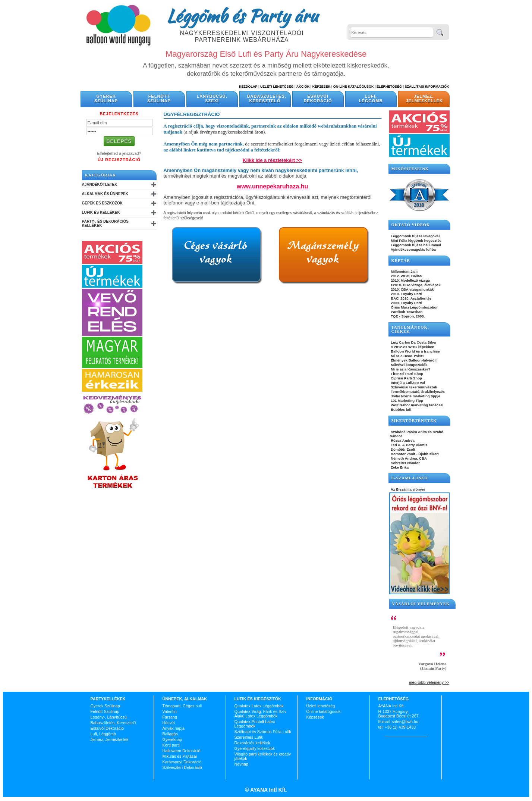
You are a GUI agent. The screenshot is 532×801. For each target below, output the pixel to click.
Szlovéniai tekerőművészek (414, 387)
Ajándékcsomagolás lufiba (413, 249)
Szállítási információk (427, 87)
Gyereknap (172, 739)
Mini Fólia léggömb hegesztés (416, 240)
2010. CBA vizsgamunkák (412, 289)
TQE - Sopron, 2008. (407, 316)
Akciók (303, 87)
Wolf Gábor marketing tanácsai (417, 405)
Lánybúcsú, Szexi (212, 98)
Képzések (322, 87)
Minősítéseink (410, 169)
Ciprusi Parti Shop (406, 378)
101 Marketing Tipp (407, 400)
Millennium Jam (404, 271)
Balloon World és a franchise (415, 351)
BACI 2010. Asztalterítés (411, 298)
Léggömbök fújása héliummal (416, 245)
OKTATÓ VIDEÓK (411, 225)
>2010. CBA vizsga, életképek (415, 285)
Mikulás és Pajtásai (180, 756)
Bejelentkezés (119, 114)
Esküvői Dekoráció (318, 98)
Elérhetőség (389, 87)
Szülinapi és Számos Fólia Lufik (263, 732)
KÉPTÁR (401, 261)
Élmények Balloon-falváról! (413, 360)
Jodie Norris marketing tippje (415, 396)
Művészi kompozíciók (409, 365)
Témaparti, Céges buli (182, 706)
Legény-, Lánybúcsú (109, 717)
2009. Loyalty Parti (406, 303)
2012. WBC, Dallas (406, 276)
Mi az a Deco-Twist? (407, 356)
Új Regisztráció (119, 160)
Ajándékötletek (100, 184)
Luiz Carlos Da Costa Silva (413, 342)
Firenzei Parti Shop (407, 374)
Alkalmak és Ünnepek (105, 194)
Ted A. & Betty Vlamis (409, 445)
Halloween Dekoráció (182, 751)
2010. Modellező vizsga (410, 280)
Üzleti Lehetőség (277, 87)
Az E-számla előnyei (407, 489)
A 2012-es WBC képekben (412, 347)
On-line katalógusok (354, 87)
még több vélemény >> (429, 683)
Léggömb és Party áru (242, 16)
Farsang (170, 717)
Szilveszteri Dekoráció (182, 767)
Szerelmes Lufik (249, 737)
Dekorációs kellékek (252, 743)
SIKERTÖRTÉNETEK (414, 421)
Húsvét (169, 723)
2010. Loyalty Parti (406, 294)
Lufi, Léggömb (371, 98)
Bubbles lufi (401, 409)
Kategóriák (101, 175)
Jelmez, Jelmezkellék (424, 98)
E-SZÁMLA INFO (410, 478)
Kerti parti (171, 745)
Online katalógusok (324, 711)
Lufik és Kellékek (101, 212)
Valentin (170, 711)
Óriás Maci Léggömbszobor (414, 307)
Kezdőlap (248, 87)
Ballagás (170, 734)
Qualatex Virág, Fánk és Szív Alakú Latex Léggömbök (261, 714)
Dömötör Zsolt (403, 449)
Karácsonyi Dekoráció (182, 762)
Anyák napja (174, 728)
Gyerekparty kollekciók (255, 748)
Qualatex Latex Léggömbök (259, 706)
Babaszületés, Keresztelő (267, 98)
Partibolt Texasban (406, 312)
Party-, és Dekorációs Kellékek (105, 223)
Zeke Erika (399, 467)
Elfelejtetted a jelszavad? (119, 153)
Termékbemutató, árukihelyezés (418, 392)
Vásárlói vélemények (421, 604)
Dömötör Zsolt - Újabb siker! (415, 454)
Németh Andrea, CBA (408, 458)
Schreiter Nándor (405, 463)
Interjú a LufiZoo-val (407, 383)
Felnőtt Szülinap (159, 98)
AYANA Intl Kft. (268, 790)
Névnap (241, 764)
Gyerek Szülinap (106, 98)
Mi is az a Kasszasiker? (410, 369)
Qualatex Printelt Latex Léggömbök (255, 724)
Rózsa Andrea (402, 440)
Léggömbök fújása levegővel (415, 236)
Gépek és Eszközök (102, 203)
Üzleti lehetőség (321, 706)
